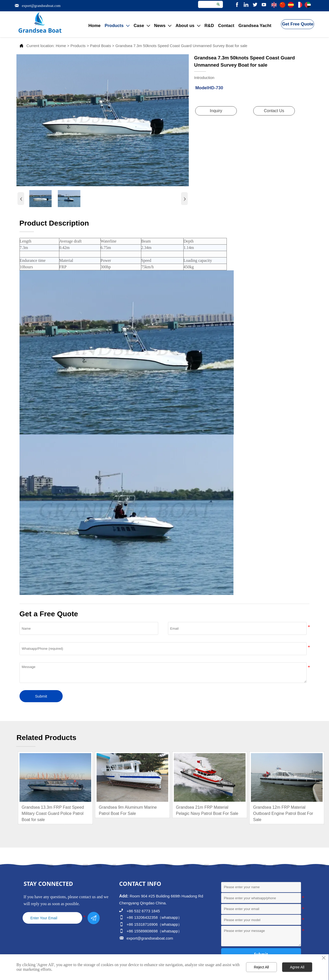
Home (61, 46)
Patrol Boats (100, 46)
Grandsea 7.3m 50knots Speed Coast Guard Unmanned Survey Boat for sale (181, 46)
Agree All (297, 967)
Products (78, 46)
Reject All (261, 967)
